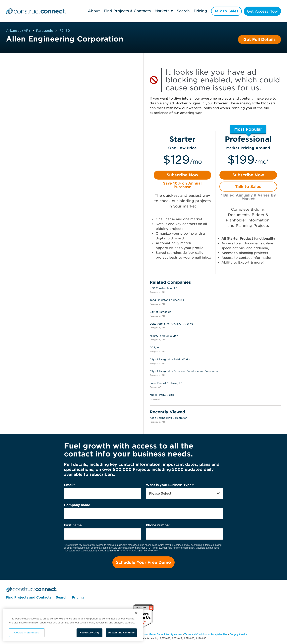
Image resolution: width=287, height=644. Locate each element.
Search (183, 11)
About (93, 11)
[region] (73, 625)
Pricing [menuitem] (78, 597)
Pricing (200, 11)
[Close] (136, 613)
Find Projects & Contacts (127, 11)
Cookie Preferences (27, 633)
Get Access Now (262, 11)
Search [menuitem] (62, 597)
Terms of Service (128, 551)
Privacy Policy (150, 551)
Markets (161, 11)
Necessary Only (89, 633)
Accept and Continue (121, 633)
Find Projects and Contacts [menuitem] (29, 597)
